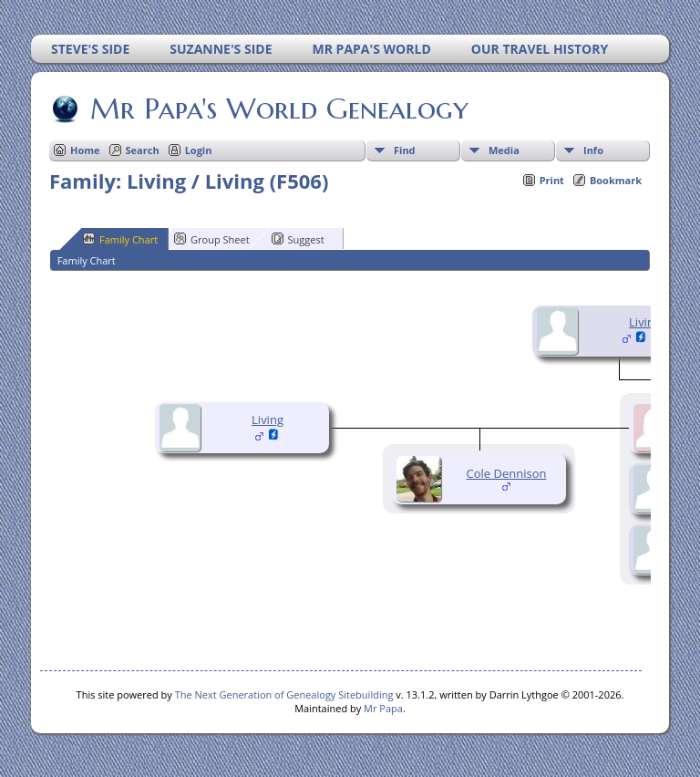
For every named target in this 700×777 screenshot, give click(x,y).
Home (85, 150)
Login (199, 150)
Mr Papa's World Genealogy (278, 109)
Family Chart (120, 239)
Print (552, 180)
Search (143, 150)
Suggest (298, 239)
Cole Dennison (507, 473)
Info (593, 150)
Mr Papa (383, 708)
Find (405, 150)
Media (504, 150)
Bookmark (616, 180)
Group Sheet (212, 239)
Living (645, 322)
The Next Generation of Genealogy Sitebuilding (284, 694)
